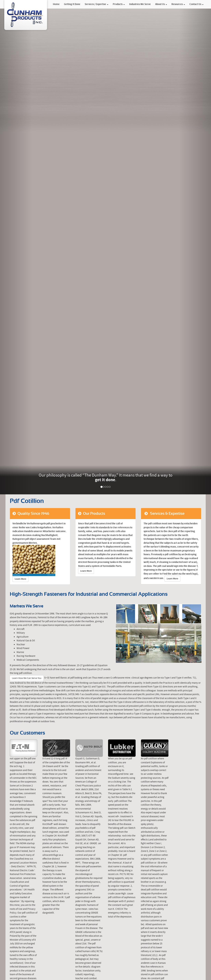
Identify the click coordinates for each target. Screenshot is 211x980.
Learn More (20, 579)
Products (119, 4)
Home (56, 4)
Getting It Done (72, 4)
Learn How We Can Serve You (27, 678)
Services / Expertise (97, 4)
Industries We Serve (140, 4)
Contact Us (196, 4)
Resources (178, 4)
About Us (161, 4)
